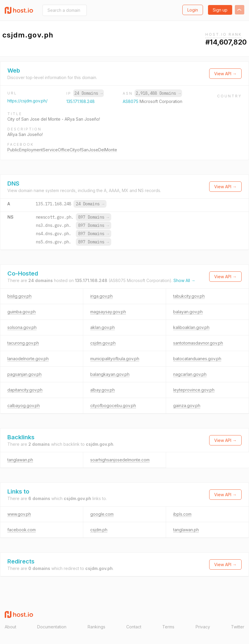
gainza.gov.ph (187, 405)
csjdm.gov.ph (103, 343)
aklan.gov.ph (103, 327)
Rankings (96, 627)
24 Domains (89, 93)
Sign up (220, 10)
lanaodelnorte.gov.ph (28, 359)
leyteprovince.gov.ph (194, 390)
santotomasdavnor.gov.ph (198, 343)
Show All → (184, 280)
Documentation (52, 627)
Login (193, 10)
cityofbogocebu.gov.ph (113, 405)
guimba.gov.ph (22, 312)
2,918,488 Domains (158, 93)
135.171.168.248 (81, 101)
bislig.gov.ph (19, 296)
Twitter (238, 627)
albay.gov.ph (103, 390)
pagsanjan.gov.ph (24, 374)
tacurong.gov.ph (23, 343)
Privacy (203, 627)
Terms (168, 627)
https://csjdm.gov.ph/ (27, 101)
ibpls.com (182, 514)
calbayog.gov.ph (24, 405)
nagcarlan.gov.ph (190, 374)
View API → (225, 74)
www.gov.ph (19, 514)
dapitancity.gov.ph (25, 390)
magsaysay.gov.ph (108, 312)
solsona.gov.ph (22, 327)
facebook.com (22, 530)
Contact (134, 627)
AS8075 (131, 101)
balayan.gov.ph (188, 312)
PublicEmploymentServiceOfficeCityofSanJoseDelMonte (62, 150)
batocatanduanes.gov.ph (197, 359)
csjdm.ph (99, 530)
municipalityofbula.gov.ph (115, 359)
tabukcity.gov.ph (189, 296)
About (10, 627)
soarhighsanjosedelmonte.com (120, 460)
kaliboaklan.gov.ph (191, 327)
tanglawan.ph (20, 460)
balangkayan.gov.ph (110, 374)
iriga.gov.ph (101, 296)
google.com (102, 514)
